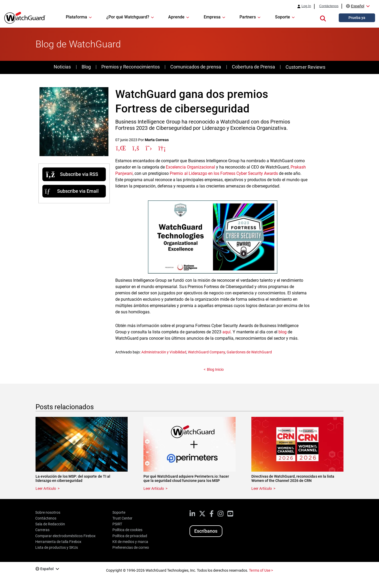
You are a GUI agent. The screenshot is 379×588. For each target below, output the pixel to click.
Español (358, 6)
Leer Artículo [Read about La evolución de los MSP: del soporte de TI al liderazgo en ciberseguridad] (46, 488)
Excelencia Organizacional (190, 167)
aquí (226, 332)
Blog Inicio (215, 369)
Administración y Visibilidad (164, 352)
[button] (323, 18)
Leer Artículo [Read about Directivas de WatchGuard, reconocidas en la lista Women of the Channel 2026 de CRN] (262, 488)
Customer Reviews (305, 67)
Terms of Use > (261, 570)
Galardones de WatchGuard (249, 352)
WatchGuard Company (206, 352)
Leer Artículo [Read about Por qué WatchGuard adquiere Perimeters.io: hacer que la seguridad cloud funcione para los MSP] (154, 488)
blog (283, 332)
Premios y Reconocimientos (130, 67)
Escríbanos (206, 531)
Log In (306, 6)
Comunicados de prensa (196, 67)
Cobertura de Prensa (253, 67)
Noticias (62, 67)
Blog (86, 67)
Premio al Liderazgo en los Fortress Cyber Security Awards (224, 173)
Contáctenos (329, 6)
